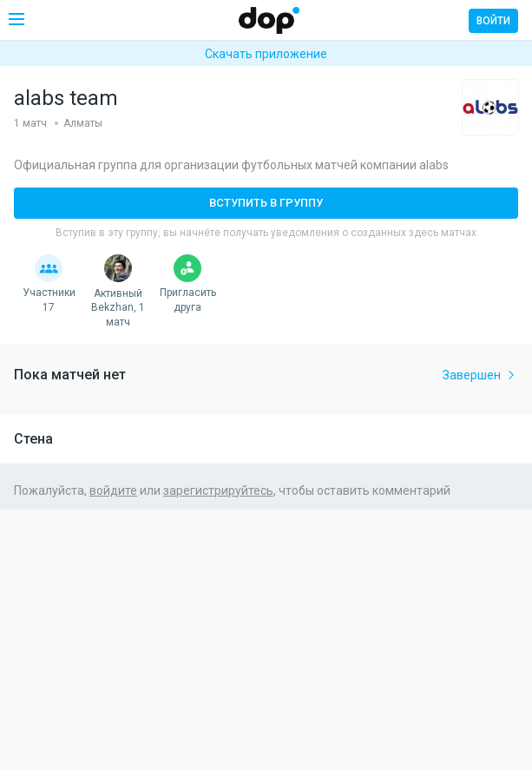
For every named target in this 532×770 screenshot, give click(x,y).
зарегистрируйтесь (218, 490)
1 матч (30, 123)
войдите (113, 490)
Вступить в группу (266, 203)
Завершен (480, 375)
